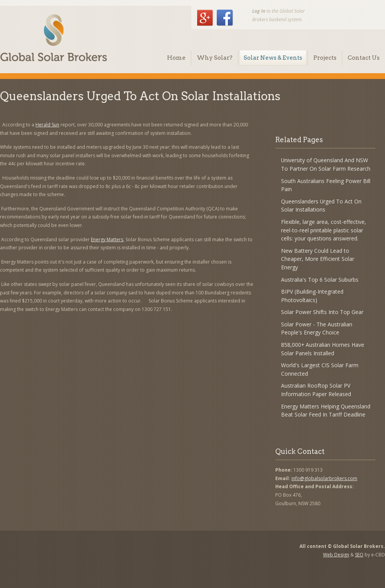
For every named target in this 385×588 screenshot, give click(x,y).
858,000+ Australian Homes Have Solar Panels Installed (323, 349)
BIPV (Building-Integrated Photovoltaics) (312, 296)
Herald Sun (47, 125)
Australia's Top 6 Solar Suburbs (320, 280)
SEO (359, 555)
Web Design (336, 555)
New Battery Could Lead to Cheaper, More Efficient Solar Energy (318, 259)
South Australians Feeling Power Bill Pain (326, 185)
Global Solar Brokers (54, 38)
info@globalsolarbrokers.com (324, 478)
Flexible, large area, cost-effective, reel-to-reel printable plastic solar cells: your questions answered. (324, 230)
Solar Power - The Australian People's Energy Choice (317, 328)
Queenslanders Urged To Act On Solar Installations (321, 206)
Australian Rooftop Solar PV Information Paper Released (316, 390)
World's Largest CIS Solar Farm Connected (320, 369)
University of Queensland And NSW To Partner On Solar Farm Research (326, 164)
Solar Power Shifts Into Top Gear (322, 312)
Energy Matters (107, 239)
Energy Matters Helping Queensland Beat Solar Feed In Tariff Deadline (326, 411)
